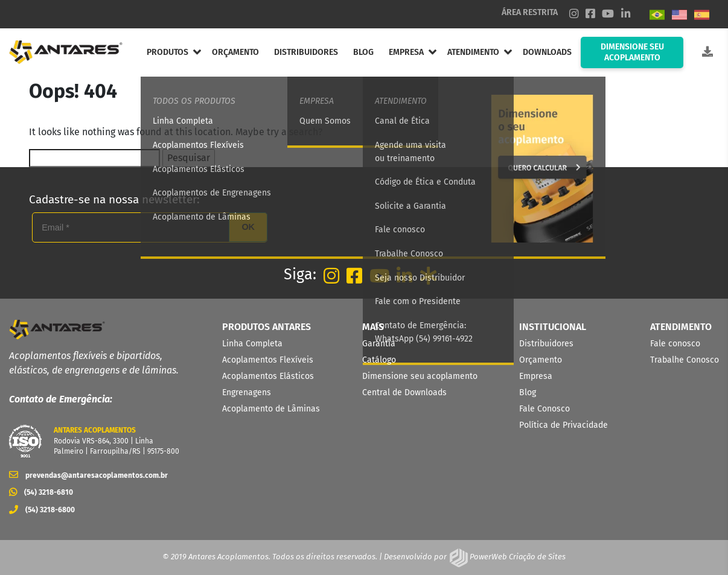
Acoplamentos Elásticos (268, 376)
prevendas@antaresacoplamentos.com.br (88, 475)
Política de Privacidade (564, 425)
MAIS (373, 327)
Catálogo (379, 360)
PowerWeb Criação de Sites (517, 557)
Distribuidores (546, 344)
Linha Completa (252, 344)
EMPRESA (406, 52)
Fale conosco (675, 344)
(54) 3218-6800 (42, 510)
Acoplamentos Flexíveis (268, 360)
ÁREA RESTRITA (530, 12)
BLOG (363, 52)
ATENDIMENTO (473, 52)
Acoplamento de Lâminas (271, 409)
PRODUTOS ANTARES (267, 327)
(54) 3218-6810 (41, 492)
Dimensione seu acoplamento (420, 376)
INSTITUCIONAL (553, 327)
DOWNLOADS (547, 52)
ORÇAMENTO (235, 52)
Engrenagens (247, 392)
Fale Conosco (544, 409)
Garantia (379, 344)
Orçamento (541, 360)
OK (248, 227)
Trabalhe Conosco (685, 360)
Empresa (536, 376)
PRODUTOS (168, 52)
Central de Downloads (404, 392)
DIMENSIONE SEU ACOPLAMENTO (632, 52)
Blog (528, 392)
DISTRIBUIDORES (306, 52)
